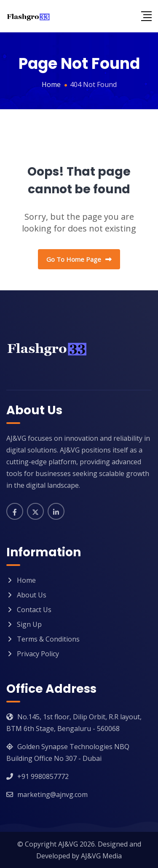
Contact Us (34, 610)
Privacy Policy (38, 654)
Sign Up (29, 624)
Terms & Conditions (48, 639)
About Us (32, 595)
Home (26, 580)
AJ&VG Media (101, 856)
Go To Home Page (79, 259)
